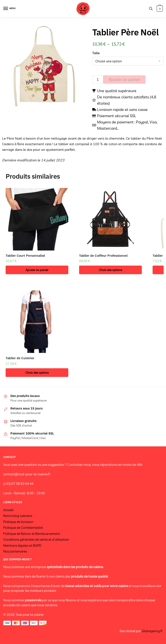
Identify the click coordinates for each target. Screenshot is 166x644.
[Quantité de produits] (98, 80)
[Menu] (10, 9)
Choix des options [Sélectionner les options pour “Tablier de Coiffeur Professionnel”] (110, 270)
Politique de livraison (18, 522)
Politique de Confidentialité (23, 528)
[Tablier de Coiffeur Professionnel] (110, 219)
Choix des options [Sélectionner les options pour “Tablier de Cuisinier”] (37, 373)
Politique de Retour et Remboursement (32, 534)
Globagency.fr (152, 631)
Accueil (8, 510)
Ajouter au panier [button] (37, 270)
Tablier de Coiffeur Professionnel (103, 256)
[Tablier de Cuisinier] (37, 322)
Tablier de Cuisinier (20, 358)
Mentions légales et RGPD (22, 546)
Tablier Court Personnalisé (25, 256)
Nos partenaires (15, 551)
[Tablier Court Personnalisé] (37, 219)
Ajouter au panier (124, 80)
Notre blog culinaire (18, 516)
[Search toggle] (151, 9)
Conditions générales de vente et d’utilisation (36, 539)
